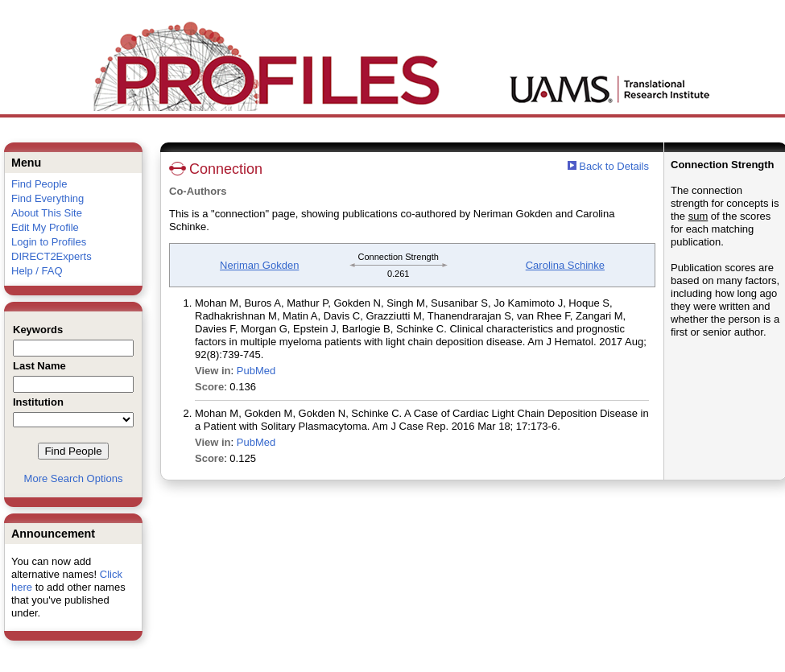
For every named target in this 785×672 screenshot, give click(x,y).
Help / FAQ (37, 271)
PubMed (256, 371)
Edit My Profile (45, 227)
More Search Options (74, 478)
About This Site (47, 213)
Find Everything (48, 198)
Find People (39, 184)
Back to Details (614, 166)
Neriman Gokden (259, 265)
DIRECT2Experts (52, 256)
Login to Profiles (49, 242)
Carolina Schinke (565, 265)
